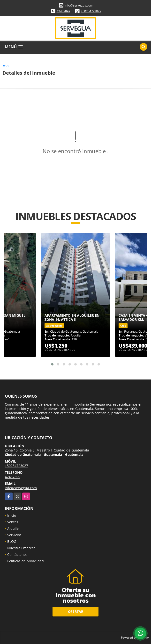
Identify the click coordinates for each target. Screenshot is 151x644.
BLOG (12, 541)
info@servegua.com (79, 5)
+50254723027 (91, 11)
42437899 (63, 11)
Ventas (13, 522)
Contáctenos (17, 555)
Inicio (6, 65)
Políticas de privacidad (26, 561)
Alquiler (14, 528)
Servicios (14, 535)
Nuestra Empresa (21, 548)
